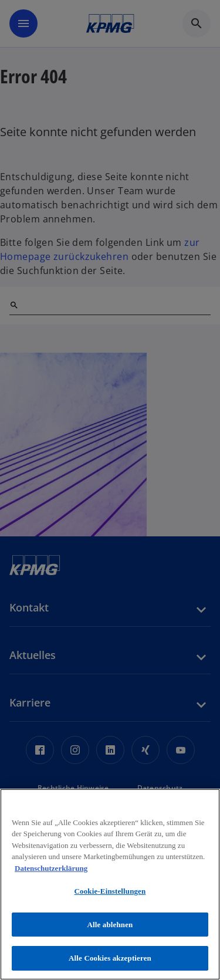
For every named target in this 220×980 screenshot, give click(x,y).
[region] (110, 884)
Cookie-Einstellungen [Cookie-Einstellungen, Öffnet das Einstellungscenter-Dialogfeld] (110, 891)
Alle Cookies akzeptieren (110, 958)
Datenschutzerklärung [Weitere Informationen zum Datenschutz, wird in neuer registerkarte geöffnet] (51, 868)
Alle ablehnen (110, 925)
